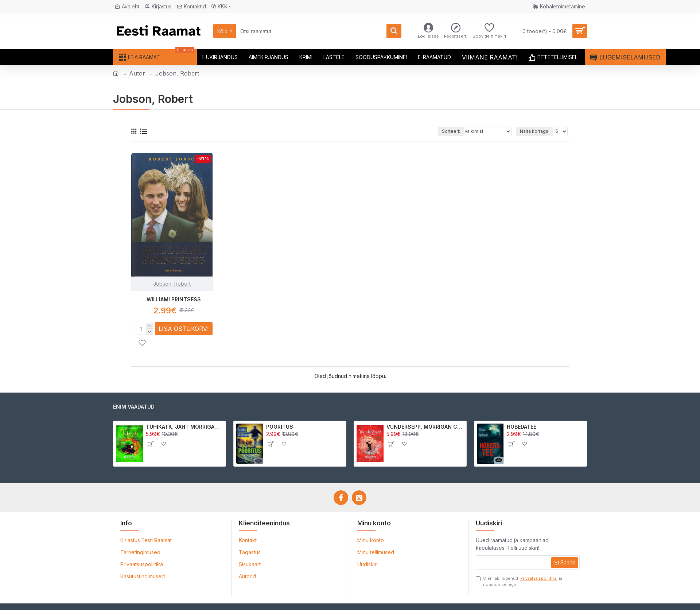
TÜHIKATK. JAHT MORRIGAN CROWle (185, 427)
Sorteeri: (451, 131)
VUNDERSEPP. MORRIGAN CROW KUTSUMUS (425, 427)
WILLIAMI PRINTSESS (174, 299)
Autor (137, 73)
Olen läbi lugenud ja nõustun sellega (519, 581)
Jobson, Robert (172, 284)
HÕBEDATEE (522, 427)
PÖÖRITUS (280, 427)
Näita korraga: (535, 131)
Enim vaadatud (134, 407)
